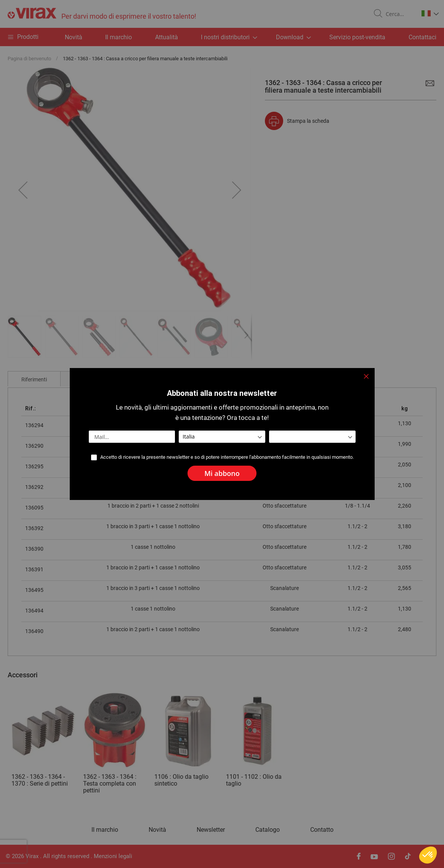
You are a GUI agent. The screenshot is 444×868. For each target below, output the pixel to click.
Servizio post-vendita (357, 37)
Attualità (167, 37)
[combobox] (399, 14)
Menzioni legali (113, 856)
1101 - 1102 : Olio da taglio (254, 780)
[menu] (222, 37)
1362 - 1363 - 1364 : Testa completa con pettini (110, 784)
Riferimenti (34, 379)
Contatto (322, 830)
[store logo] (102, 14)
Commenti (86, 379)
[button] (430, 13)
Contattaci (422, 37)
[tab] (34, 379)
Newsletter (211, 830)
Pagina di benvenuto (29, 59)
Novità (74, 37)
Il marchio (119, 37)
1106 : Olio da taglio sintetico (181, 780)
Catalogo (268, 830)
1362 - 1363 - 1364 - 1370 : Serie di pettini (40, 780)
